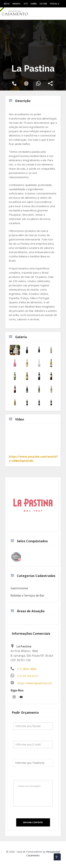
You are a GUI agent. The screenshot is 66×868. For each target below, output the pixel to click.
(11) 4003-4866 (27, 669)
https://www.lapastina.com (35, 683)
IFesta (7, 4)
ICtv (26, 4)
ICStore (43, 4)
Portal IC (55, 4)
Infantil (17, 4)
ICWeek (34, 4)
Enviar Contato (33, 822)
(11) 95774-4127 (28, 676)
